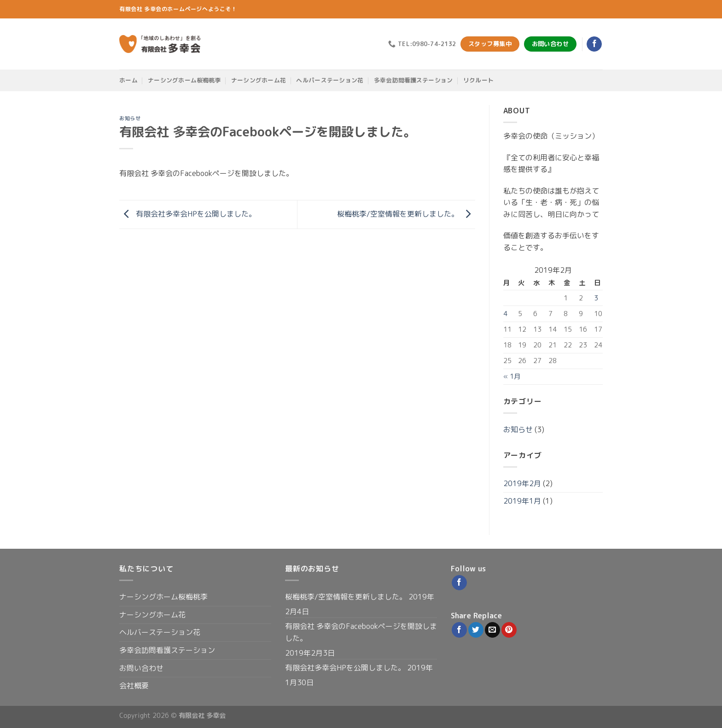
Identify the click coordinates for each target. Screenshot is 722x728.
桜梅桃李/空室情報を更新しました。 (406, 214)
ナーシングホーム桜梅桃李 (184, 80)
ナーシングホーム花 (259, 80)
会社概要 (134, 686)
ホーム (128, 80)
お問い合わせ (141, 668)
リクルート (478, 80)
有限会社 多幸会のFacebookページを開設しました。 (361, 632)
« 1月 (512, 376)
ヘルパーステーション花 (330, 80)
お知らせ (130, 118)
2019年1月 (522, 501)
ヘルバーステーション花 (160, 632)
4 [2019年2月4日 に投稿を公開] (505, 314)
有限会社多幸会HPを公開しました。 (188, 214)
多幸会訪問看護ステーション (413, 80)
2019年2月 (522, 483)
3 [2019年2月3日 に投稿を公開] (596, 298)
